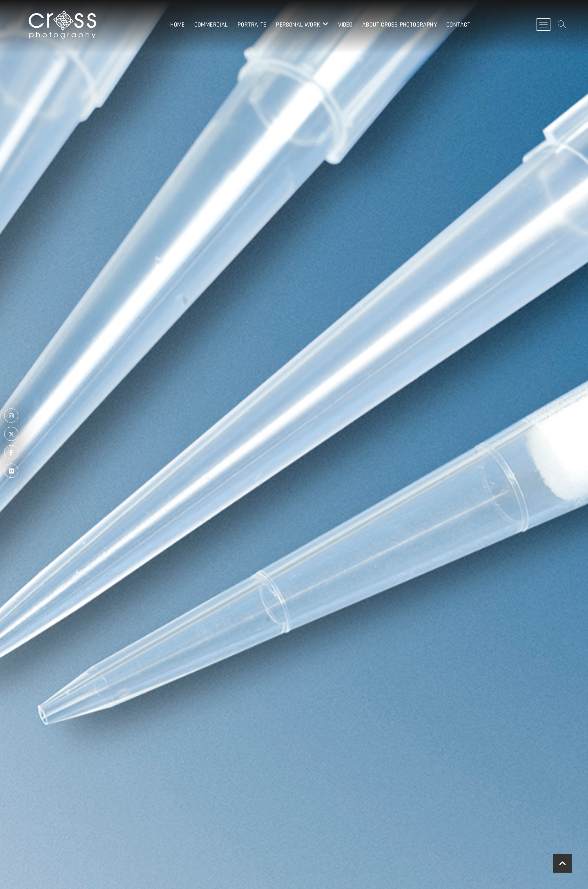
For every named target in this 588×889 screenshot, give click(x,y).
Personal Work (298, 25)
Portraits (252, 25)
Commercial (211, 25)
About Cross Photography (400, 25)
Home (177, 25)
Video (345, 25)
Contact (458, 25)
